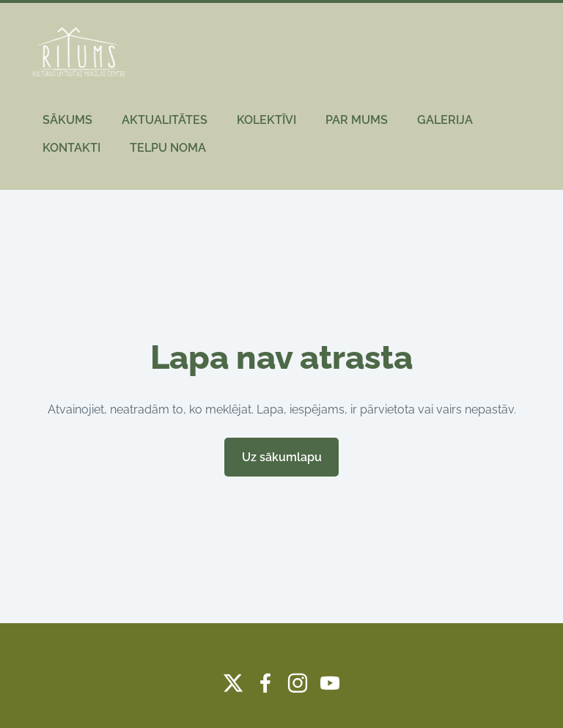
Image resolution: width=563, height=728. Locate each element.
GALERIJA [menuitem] (445, 120)
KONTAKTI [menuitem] (71, 148)
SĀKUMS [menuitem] (67, 120)
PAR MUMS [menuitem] (357, 120)
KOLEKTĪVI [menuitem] (266, 120)
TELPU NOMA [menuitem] (168, 148)
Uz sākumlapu (282, 457)
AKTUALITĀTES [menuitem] (165, 120)
